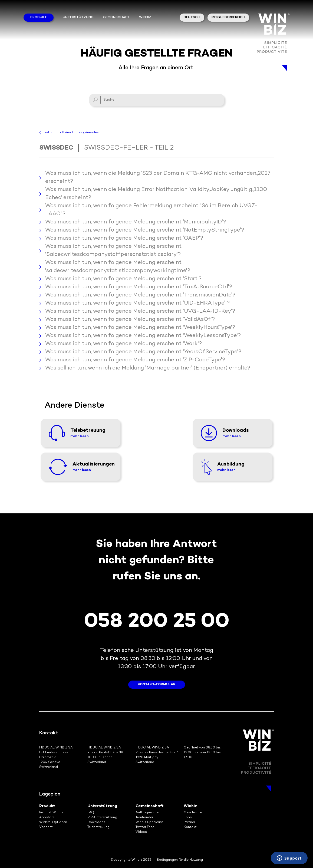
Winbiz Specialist (149, 822)
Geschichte (193, 813)
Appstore (47, 818)
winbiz (145, 17)
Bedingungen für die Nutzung (180, 860)
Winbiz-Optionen (53, 822)
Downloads (96, 822)
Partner (189, 822)
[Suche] (157, 100)
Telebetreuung (98, 827)
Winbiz (190, 806)
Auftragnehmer (148, 813)
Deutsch (192, 17)
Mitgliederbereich (228, 17)
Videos (141, 832)
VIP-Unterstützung (102, 818)
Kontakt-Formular (157, 684)
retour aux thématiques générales (72, 133)
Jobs (188, 818)
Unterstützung (78, 17)
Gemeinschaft (116, 17)
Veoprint (46, 827)
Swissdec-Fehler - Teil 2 (129, 148)
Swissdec (56, 148)
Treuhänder (144, 818)
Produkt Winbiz (51, 813)
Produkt (39, 17)
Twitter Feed (145, 827)
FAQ (91, 813)
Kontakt (190, 827)
